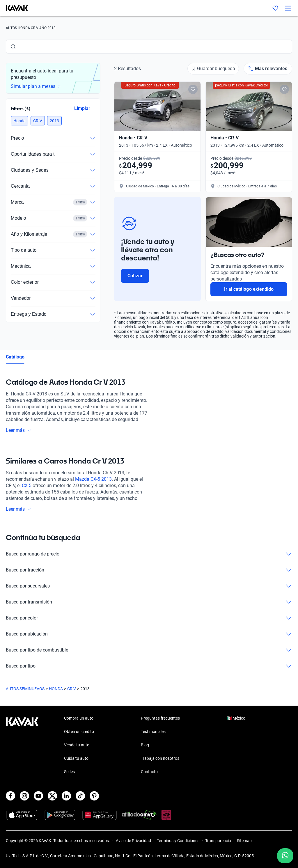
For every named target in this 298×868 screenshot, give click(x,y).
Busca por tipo (149, 666)
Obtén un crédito (79, 732)
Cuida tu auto (76, 758)
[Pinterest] (94, 796)
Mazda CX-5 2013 (93, 479)
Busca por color (149, 618)
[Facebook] (10, 796)
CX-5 (27, 486)
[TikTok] (80, 796)
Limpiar (82, 108)
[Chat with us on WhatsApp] (285, 856)
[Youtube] (38, 796)
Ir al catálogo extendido (249, 289)
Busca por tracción (149, 570)
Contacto (149, 772)
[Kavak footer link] (22, 745)
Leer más (19, 430)
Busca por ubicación (149, 634)
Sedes (69, 772)
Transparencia (218, 841)
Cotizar (135, 276)
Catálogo (15, 357)
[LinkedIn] (66, 796)
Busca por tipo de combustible (149, 650)
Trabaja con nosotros (160, 758)
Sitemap (244, 841)
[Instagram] (24, 796)
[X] (52, 796)
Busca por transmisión (149, 602)
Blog (145, 745)
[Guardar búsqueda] (213, 69)
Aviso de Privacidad (133, 841)
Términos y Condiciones (178, 841)
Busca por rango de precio (149, 554)
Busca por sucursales (149, 586)
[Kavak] (14, 8)
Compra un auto (79, 718)
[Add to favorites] (193, 89)
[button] (19, 121)
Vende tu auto (77, 745)
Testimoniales (153, 732)
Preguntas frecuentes (160, 718)
